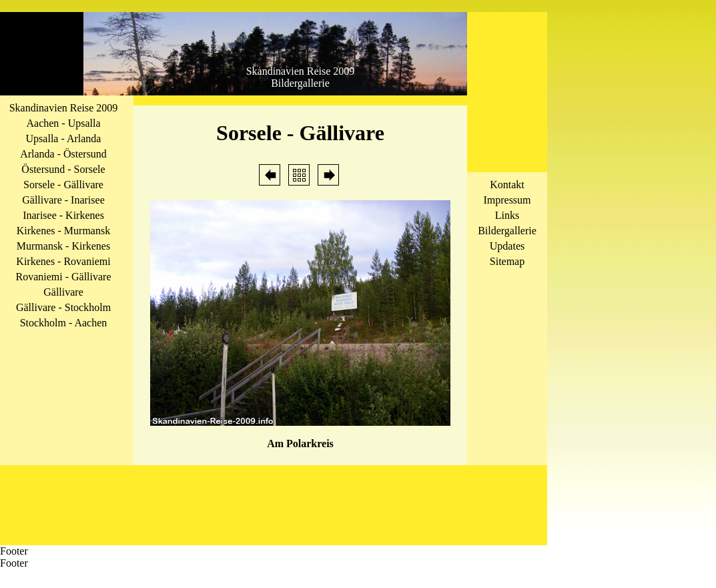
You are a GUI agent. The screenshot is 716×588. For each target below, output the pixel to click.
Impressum (507, 200)
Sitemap (507, 261)
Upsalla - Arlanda (64, 138)
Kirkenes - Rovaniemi (63, 261)
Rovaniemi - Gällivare (63, 277)
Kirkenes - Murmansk (63, 231)
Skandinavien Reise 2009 (64, 108)
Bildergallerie (507, 231)
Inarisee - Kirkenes (63, 215)
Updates (507, 246)
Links (507, 215)
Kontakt (507, 185)
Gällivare (63, 292)
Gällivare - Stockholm (63, 307)
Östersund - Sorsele (63, 169)
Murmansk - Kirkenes (63, 246)
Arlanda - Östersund (63, 154)
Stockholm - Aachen (64, 323)
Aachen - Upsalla (63, 123)
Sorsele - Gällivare (63, 185)
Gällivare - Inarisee (63, 200)
